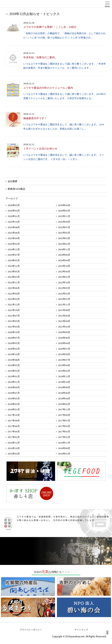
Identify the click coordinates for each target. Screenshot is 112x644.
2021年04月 (64, 321)
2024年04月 (64, 260)
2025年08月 (14, 227)
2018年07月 (14, 393)
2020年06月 (64, 338)
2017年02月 (14, 437)
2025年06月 (14, 233)
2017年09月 (64, 415)
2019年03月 (14, 371)
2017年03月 (64, 432)
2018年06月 (64, 393)
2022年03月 (64, 294)
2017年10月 (14, 415)
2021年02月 (64, 327)
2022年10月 (64, 282)
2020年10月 (14, 332)
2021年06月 (64, 316)
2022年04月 (14, 294)
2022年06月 (14, 288)
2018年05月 (14, 398)
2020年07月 (14, 338)
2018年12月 (64, 376)
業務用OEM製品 (16, 189)
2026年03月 (14, 211)
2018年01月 (14, 409)
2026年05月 (14, 205)
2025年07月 (64, 227)
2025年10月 (14, 222)
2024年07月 (14, 255)
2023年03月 (14, 277)
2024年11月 (64, 249)
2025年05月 (64, 233)
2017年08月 (14, 421)
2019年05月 (14, 365)
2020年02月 (14, 349)
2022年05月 (64, 288)
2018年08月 (64, 387)
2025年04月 (14, 238)
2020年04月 (64, 343)
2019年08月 (14, 360)
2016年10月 (14, 448)
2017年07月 (64, 421)
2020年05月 (14, 343)
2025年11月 (64, 216)
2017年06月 (14, 426)
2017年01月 (64, 437)
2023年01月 (64, 277)
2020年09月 (64, 332)
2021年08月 (64, 310)
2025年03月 (64, 238)
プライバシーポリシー (31, 630)
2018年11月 (14, 382)
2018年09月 (14, 387)
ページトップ (107, 633)
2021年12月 (14, 305)
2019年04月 (64, 365)
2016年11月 (64, 443)
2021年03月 (14, 327)
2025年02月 (14, 244)
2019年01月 (14, 376)
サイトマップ (81, 630)
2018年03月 (14, 404)
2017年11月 (64, 409)
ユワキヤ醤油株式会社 (17, 4)
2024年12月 (14, 249)
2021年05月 (14, 321)
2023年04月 (64, 272)
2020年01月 (64, 349)
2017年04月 (14, 432)
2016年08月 (64, 448)
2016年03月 (14, 454)
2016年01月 (64, 454)
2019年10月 (14, 354)
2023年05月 (14, 272)
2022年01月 (64, 299)
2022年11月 (14, 282)
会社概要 (13, 181)
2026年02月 (64, 211)
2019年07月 (64, 360)
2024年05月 (14, 260)
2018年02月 (64, 404)
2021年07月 (14, 316)
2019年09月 (64, 354)
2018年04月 (64, 398)
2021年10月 (14, 310)
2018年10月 (64, 382)
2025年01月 (64, 244)
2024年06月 (64, 255)
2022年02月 (14, 299)
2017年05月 (64, 426)
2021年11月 (64, 305)
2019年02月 (64, 371)
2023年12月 (14, 266)
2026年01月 (14, 216)
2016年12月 (14, 443)
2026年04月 (64, 205)
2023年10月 (64, 266)
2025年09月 (64, 222)
